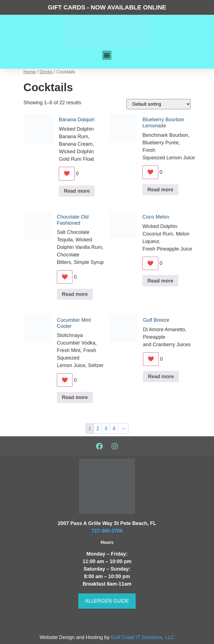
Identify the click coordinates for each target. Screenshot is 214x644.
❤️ (67, 174)
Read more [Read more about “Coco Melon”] (160, 281)
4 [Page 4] (114, 429)
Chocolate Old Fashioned (73, 220)
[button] (107, 55)
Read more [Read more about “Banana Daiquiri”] (77, 191)
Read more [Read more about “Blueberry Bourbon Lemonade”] (160, 190)
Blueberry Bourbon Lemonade (163, 123)
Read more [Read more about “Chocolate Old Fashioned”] (75, 294)
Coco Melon (156, 217)
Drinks (46, 72)
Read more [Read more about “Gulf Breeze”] (161, 377)
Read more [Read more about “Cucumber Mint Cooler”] (75, 398)
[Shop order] (159, 104)
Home (30, 72)
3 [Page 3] (106, 429)
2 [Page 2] (98, 429)
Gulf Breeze (156, 320)
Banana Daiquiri (77, 120)
